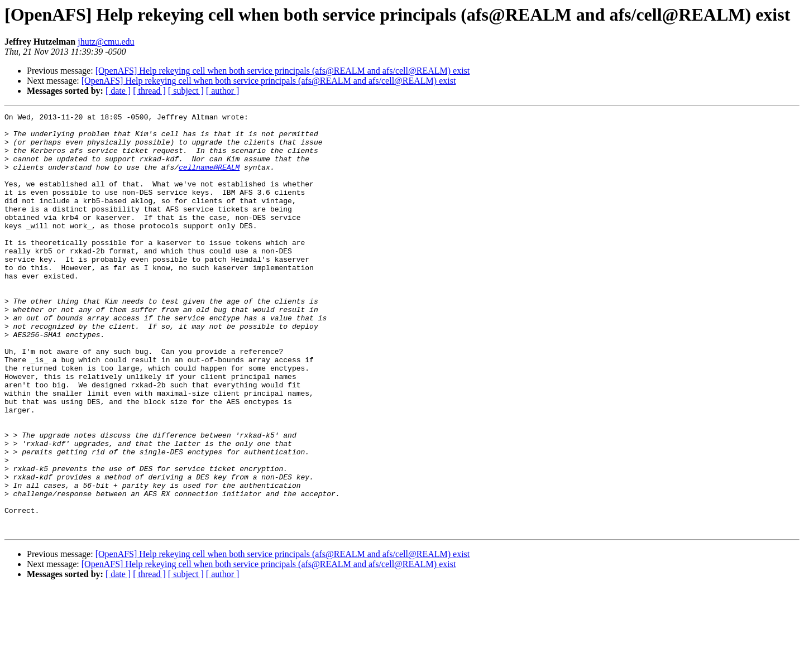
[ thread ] (149, 91)
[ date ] (118, 91)
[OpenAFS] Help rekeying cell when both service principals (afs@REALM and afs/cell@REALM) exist (283, 71)
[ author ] (223, 91)
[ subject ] (186, 91)
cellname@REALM (209, 179)
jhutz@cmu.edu (106, 42)
